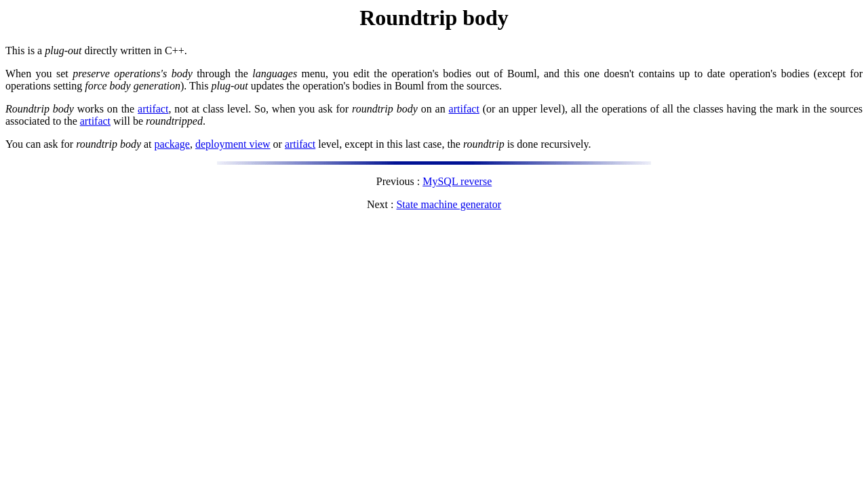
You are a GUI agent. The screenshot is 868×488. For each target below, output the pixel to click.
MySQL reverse (457, 181)
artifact (153, 109)
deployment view (233, 144)
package (172, 144)
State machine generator (449, 204)
